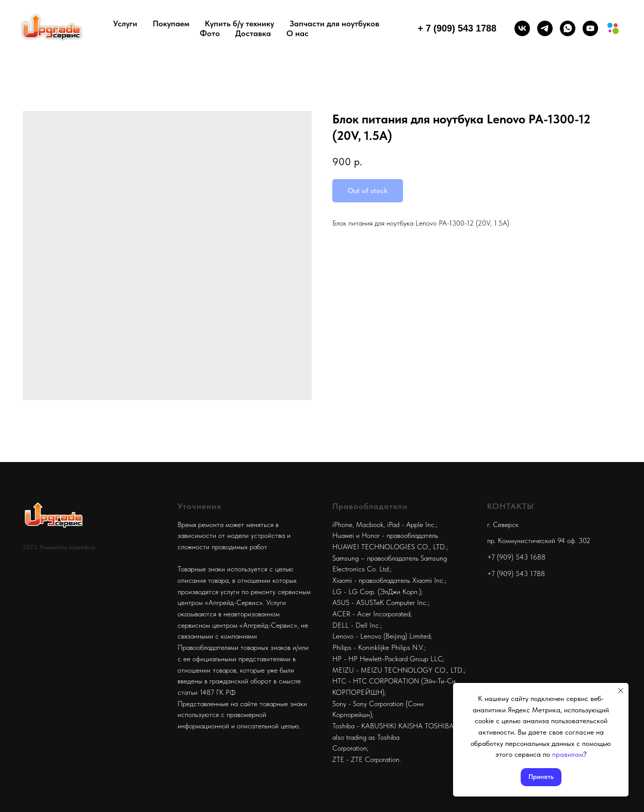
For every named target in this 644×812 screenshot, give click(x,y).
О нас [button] (297, 33)
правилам (568, 754)
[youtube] (590, 28)
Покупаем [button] (171, 23)
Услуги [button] (125, 23)
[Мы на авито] (613, 28)
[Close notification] (621, 691)
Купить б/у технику (239, 23)
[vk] (522, 28)
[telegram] (545, 28)
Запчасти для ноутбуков (334, 23)
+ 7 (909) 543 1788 (457, 28)
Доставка (253, 33)
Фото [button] (210, 33)
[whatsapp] (568, 28)
